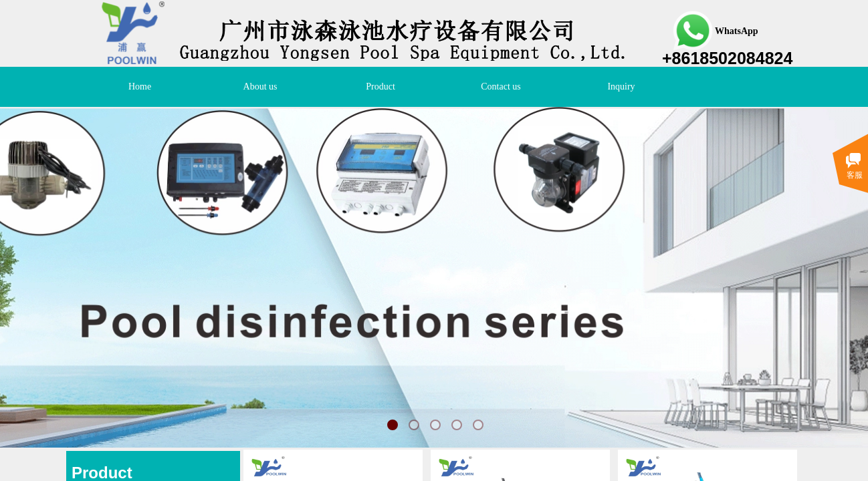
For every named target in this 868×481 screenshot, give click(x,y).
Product (381, 87)
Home (140, 87)
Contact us (501, 87)
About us (260, 87)
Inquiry (621, 87)
